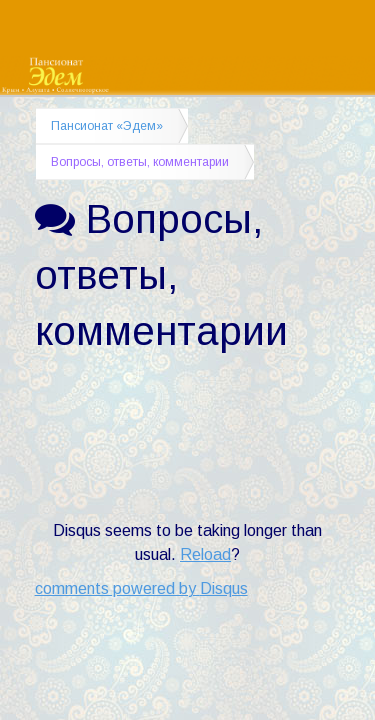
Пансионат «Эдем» (107, 126)
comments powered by (141, 588)
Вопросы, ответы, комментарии (140, 162)
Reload (205, 554)
